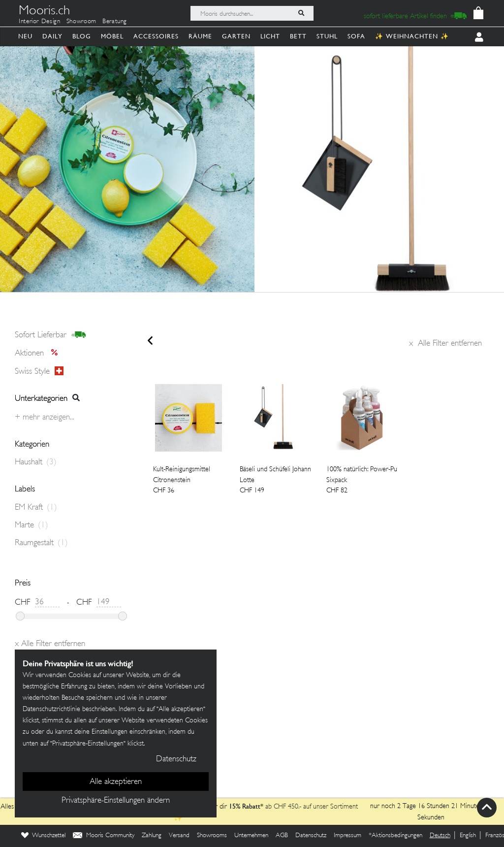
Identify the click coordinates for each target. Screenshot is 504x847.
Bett (298, 36)
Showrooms (212, 836)
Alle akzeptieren (116, 782)
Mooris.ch (44, 12)
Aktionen (39, 354)
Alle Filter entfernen (445, 344)
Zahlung (152, 836)
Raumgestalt (41, 543)
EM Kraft (36, 508)
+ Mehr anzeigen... (45, 418)
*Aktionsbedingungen (395, 836)
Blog (82, 36)
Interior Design (40, 22)
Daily (52, 36)
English (468, 836)
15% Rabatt (245, 806)
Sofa (356, 36)
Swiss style (39, 371)
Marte (31, 525)
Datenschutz (311, 836)
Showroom (81, 22)
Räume (200, 36)
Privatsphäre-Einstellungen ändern (116, 801)
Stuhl (327, 36)
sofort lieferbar (50, 335)
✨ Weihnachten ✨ (412, 36)
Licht (270, 36)
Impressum (347, 836)
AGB (282, 836)
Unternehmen (251, 836)
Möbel (112, 36)
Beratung (115, 22)
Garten (236, 36)
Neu (25, 36)
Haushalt (36, 462)
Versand (179, 836)
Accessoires (156, 36)
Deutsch (440, 836)
